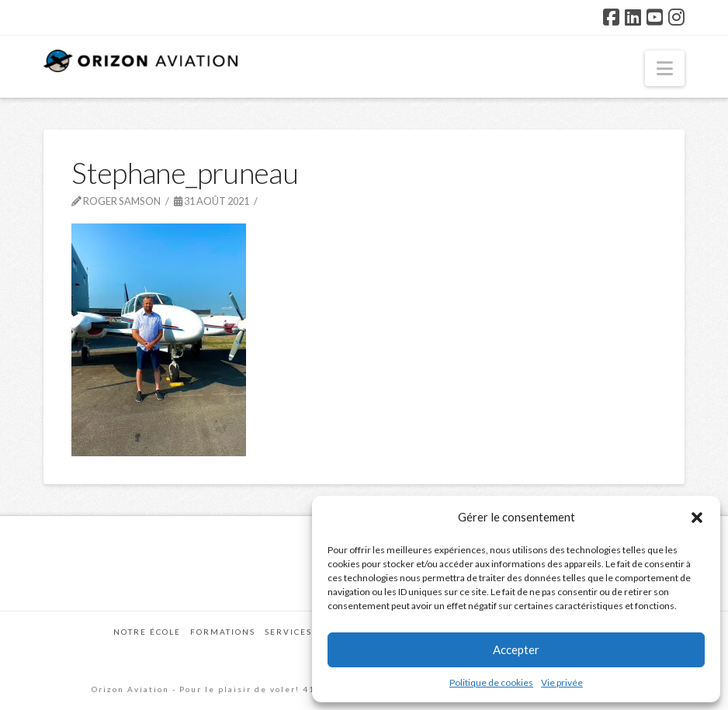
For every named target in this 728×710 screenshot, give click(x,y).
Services (288, 632)
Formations (223, 632)
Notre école (147, 632)
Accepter (516, 649)
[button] (697, 518)
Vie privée (562, 682)
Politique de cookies (491, 682)
